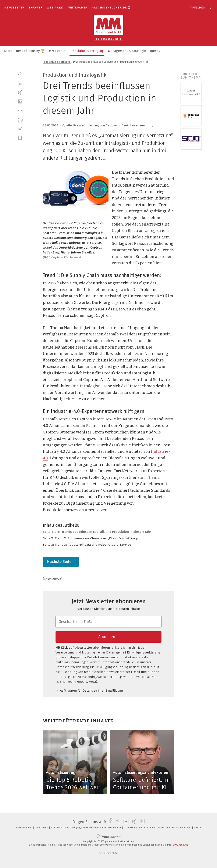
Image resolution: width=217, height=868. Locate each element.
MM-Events (57, 51)
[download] (20, 129)
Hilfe (60, 828)
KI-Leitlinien (179, 828)
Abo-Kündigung (73, 828)
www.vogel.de (181, 845)
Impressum (164, 828)
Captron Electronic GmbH (191, 92)
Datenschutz (131, 828)
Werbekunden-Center (95, 828)
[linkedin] (20, 102)
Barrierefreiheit (148, 828)
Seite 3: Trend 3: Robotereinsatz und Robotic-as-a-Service (87, 545)
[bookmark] (152, 125)
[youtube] (125, 822)
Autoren (198, 828)
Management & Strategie (127, 51)
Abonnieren (108, 637)
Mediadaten (115, 828)
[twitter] (20, 84)
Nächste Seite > (61, 562)
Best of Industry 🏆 (30, 51)
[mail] (20, 111)
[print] (20, 120)
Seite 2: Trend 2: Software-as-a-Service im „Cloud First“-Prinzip (90, 538)
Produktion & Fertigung (87, 51)
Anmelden (197, 8)
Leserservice (42, 828)
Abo (190, 828)
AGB (53, 828)
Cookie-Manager (24, 828)
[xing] (20, 93)
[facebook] (20, 74)
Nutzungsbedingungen (72, 662)
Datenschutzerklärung (72, 667)
